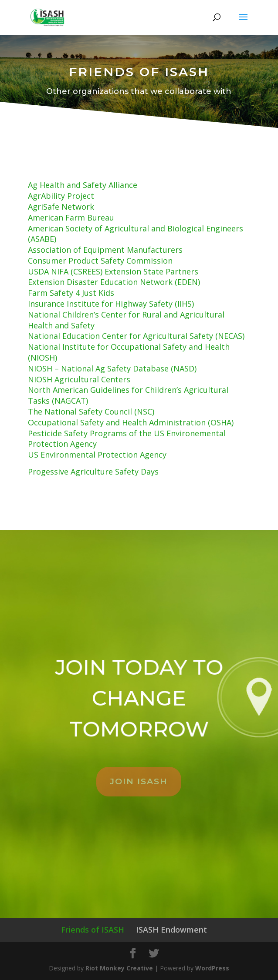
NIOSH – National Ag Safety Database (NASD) (112, 368)
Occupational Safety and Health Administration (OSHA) (131, 422)
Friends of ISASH (93, 930)
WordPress (212, 968)
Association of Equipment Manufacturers (105, 250)
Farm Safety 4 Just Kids (71, 293)
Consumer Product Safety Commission (100, 261)
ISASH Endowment (171, 930)
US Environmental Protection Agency (97, 455)
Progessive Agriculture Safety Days (93, 472)
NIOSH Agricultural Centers (79, 379)
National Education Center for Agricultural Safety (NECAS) (136, 336)
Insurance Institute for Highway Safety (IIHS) (111, 304)
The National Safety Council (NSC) (91, 411)
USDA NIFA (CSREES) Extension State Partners (113, 271)
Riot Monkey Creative (119, 968)
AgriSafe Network (61, 207)
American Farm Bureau (71, 217)
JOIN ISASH (139, 781)
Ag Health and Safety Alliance (83, 185)
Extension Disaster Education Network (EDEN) (114, 282)
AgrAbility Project (61, 196)
